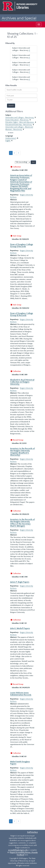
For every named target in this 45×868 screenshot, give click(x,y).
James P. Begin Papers (20, 582)
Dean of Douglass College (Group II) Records (22, 314)
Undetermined (11, 138)
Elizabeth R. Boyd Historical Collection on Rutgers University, (22, 382)
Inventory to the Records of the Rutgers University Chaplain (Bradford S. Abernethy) (22, 452)
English (8, 141)
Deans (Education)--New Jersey (17, 120)
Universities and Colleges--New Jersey (20, 118)
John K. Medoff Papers (20, 628)
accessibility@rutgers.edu (18, 850)
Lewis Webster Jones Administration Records (21, 694)
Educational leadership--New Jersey (19, 125)
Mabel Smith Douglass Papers (20, 763)
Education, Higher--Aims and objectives (20, 122)
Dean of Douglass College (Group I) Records (22, 245)
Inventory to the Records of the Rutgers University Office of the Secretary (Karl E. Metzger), (22, 523)
